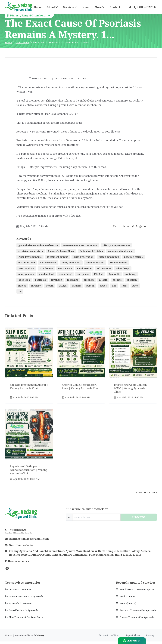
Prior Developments (30, 257)
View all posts (146, 492)
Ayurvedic (114, 274)
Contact (115, 7)
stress (103, 286)
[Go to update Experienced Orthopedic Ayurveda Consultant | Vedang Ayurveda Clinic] (29, 447)
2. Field (103, 280)
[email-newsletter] (96, 517)
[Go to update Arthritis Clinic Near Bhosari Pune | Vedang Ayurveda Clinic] (81, 365)
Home (38, 7)
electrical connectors (31, 251)
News (86, 7)
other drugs (123, 268)
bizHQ (40, 638)
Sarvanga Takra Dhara (61, 251)
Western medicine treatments (80, 245)
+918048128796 (145, 7)
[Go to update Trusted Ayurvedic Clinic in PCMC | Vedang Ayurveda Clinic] (133, 365)
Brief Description (83, 257)
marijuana (83, 274)
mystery (36, 286)
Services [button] (70, 7)
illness (22, 286)
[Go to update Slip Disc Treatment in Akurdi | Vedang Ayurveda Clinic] (29, 365)
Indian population (109, 257)
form (124, 286)
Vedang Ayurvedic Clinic (19, 576)
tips (114, 286)
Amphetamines (118, 263)
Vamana (76, 286)
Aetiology (131, 274)
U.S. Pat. (99, 274)
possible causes (133, 257)
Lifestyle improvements (117, 245)
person (90, 286)
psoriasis (40, 280)
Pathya (63, 286)
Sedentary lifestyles (91, 251)
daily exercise (48, 263)
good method (47, 274)
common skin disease (121, 251)
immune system (95, 263)
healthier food (27, 263)
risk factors (46, 268)
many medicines (71, 263)
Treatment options (58, 257)
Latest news (22, 42)
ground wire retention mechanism (38, 245)
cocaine (117, 280)
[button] (130, 7)
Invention (57, 280)
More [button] (101, 7)
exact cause (65, 268)
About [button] (52, 7)
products (89, 280)
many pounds (26, 274)
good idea (24, 280)
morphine (73, 280)
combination (84, 268)
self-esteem (104, 268)
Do (20, 291)
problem (132, 280)
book (135, 286)
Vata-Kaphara (26, 268)
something (65, 274)
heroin (50, 286)
